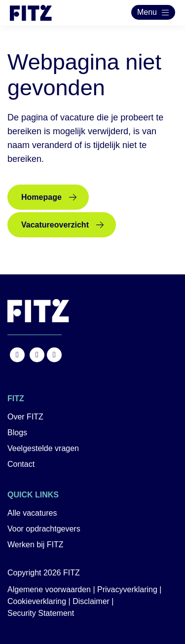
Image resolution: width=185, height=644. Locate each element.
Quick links (33, 495)
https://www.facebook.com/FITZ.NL (17, 355)
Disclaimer (91, 601)
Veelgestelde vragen (43, 448)
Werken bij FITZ (36, 545)
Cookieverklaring (37, 601)
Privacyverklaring (127, 589)
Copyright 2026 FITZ (44, 573)
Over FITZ (25, 417)
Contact (21, 464)
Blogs (17, 433)
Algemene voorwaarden (49, 589)
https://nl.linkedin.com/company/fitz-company (54, 355)
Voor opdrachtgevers (44, 529)
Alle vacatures (32, 513)
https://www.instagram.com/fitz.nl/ (37, 355)
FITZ (16, 398)
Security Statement (41, 613)
